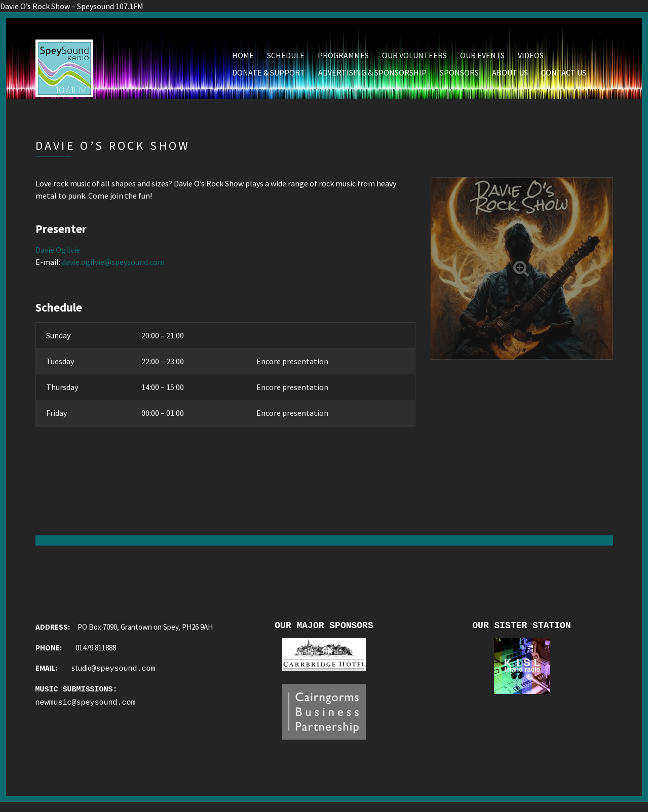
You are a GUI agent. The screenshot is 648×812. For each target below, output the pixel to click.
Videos (531, 59)
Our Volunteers (414, 59)
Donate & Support (269, 76)
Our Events (482, 59)
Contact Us (564, 76)
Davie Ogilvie (58, 254)
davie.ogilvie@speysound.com (113, 266)
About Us (510, 76)
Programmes (343, 59)
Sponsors (459, 76)
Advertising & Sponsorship (372, 76)
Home (243, 59)
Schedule (286, 59)
